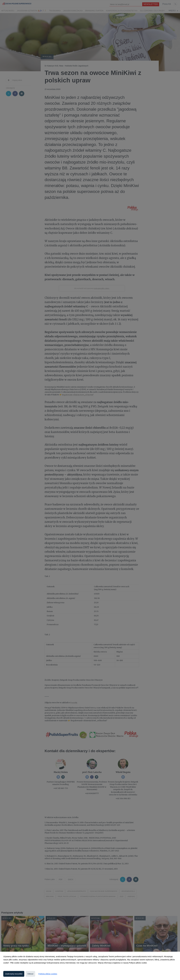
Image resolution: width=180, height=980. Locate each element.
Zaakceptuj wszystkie (14, 974)
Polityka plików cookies (48, 974)
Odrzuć (30, 974)
